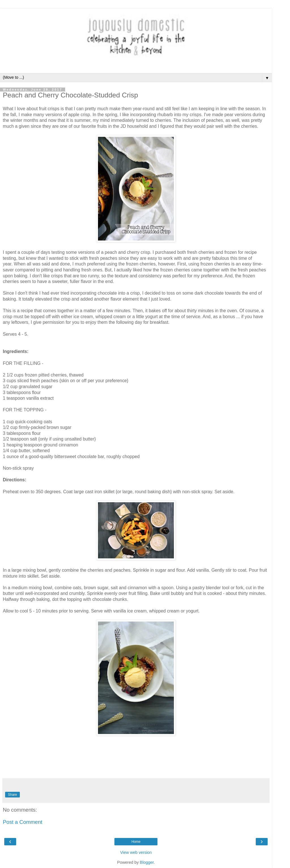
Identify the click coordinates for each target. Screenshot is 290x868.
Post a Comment (23, 822)
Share (12, 795)
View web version (136, 852)
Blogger (147, 862)
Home (136, 842)
